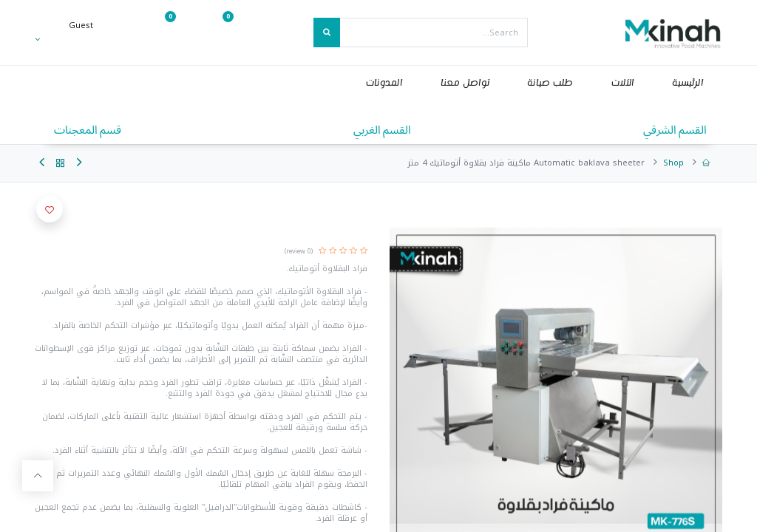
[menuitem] (688, 83)
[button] (50, 209)
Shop (673, 163)
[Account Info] (64, 40)
